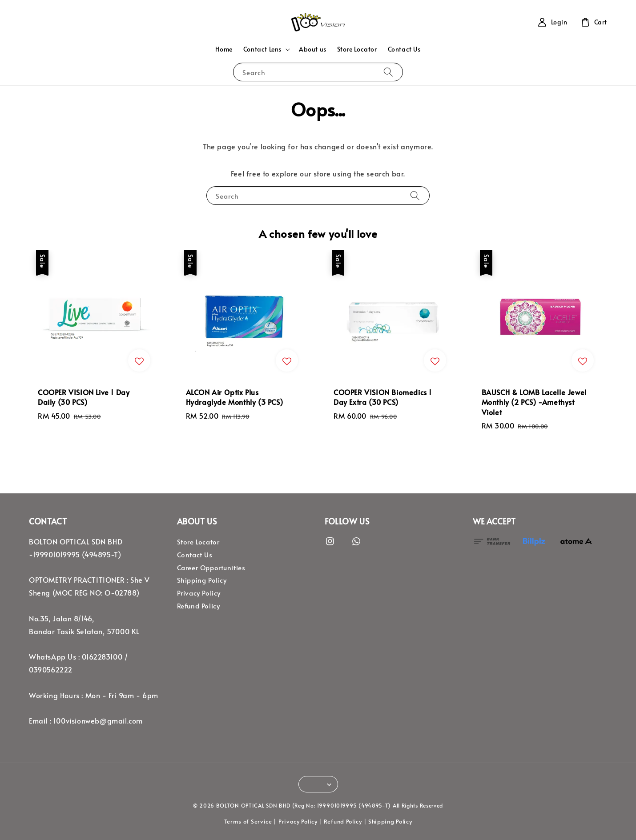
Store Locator (357, 49)
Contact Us (404, 49)
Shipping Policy (202, 580)
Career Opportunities (211, 568)
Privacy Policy (199, 593)
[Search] (388, 72)
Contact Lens (262, 49)
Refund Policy (199, 606)
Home (224, 49)
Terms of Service (248, 821)
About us (313, 49)
